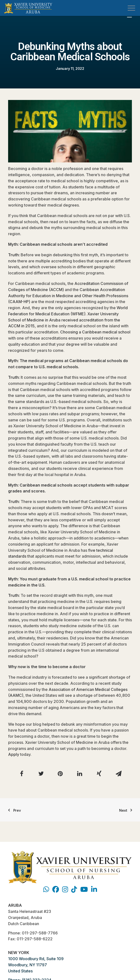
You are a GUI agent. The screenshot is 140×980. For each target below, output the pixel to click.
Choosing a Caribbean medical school (95, 332)
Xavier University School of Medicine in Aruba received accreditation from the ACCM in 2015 (64, 320)
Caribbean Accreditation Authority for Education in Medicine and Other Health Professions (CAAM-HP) (68, 296)
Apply (14, 754)
